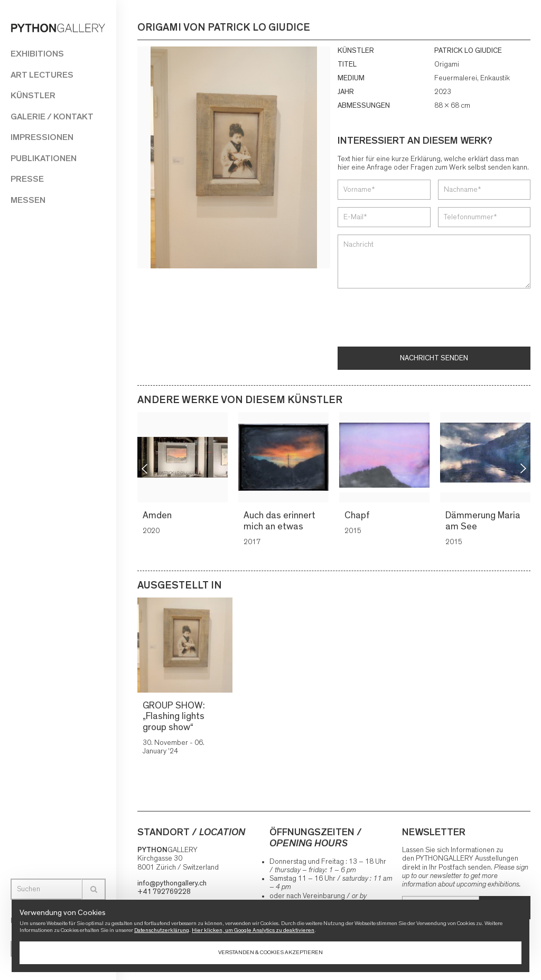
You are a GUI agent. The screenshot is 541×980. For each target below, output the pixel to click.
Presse (27, 179)
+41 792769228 (164, 892)
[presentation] (418, 319)
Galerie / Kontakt (52, 116)
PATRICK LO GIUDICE (468, 51)
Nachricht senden (434, 358)
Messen (28, 200)
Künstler (33, 95)
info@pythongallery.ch (172, 883)
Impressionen (42, 137)
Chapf (358, 516)
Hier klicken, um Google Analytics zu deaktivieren (253, 930)
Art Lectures (42, 75)
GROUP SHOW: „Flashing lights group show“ (174, 717)
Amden (158, 516)
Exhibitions (37, 54)
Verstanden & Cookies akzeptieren (270, 952)
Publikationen (44, 158)
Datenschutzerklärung (162, 930)
